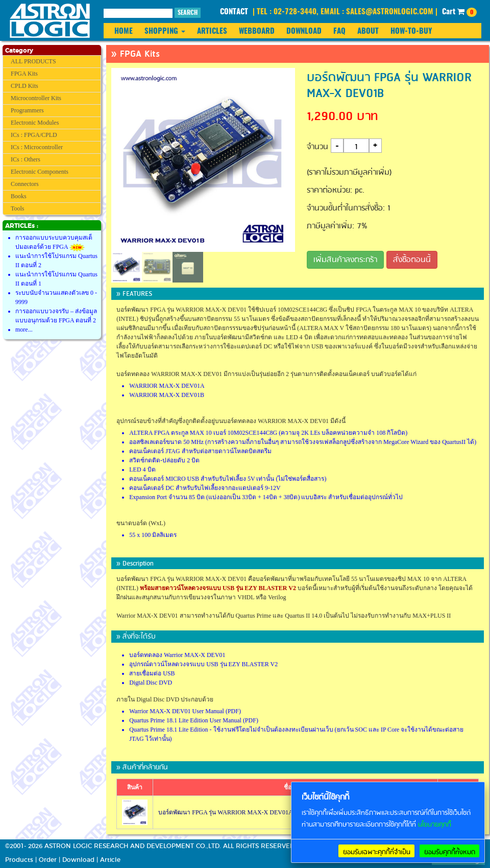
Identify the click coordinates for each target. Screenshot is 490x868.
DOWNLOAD (304, 31)
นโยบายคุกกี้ (435, 825)
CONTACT (234, 12)
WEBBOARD (257, 31)
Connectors (25, 184)
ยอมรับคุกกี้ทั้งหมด (450, 852)
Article (110, 860)
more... (24, 330)
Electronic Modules (35, 123)
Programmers (27, 110)
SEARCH (188, 13)
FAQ (339, 31)
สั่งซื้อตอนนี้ (412, 260)
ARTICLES (212, 31)
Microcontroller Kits (36, 98)
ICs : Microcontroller (37, 147)
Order (48, 860)
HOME (124, 31)
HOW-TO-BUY (411, 31)
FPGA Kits (24, 74)
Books (19, 196)
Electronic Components (40, 172)
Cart (459, 12)
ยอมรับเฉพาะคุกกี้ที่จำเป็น (377, 852)
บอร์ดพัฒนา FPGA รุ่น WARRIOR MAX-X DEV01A (225, 812)
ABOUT (368, 31)
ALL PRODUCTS (33, 61)
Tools (18, 208)
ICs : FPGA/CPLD (34, 135)
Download (78, 860)
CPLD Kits (24, 86)
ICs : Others (26, 159)
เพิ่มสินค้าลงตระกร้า (345, 260)
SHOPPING (165, 31)
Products (19, 860)
